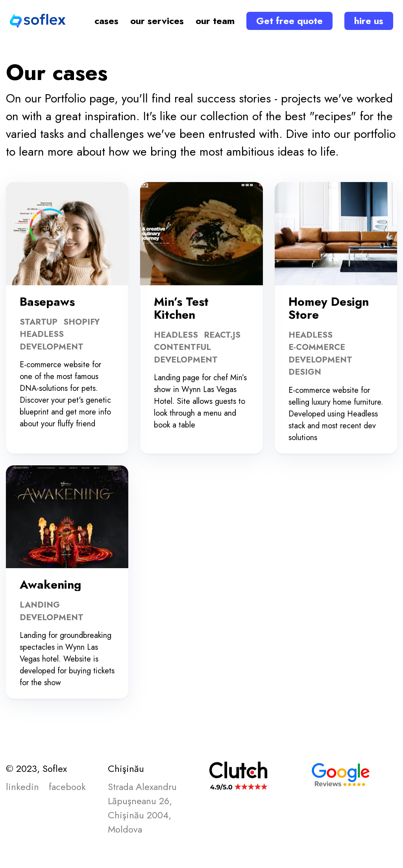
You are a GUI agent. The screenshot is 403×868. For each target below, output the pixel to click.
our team (215, 21)
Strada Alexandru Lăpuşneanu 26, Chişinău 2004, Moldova (142, 808)
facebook (67, 787)
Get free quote (289, 21)
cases (106, 21)
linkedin (22, 787)
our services (157, 21)
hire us (369, 21)
